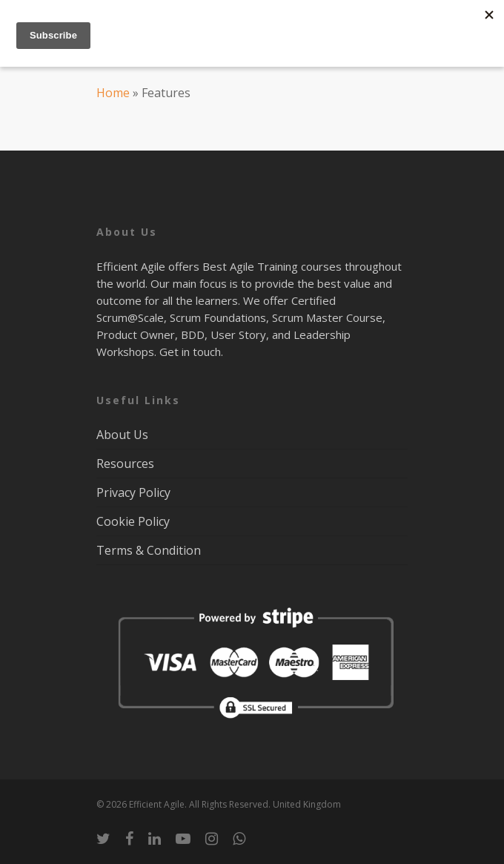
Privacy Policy (133, 492)
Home (113, 93)
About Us (122, 435)
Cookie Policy (133, 521)
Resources (125, 464)
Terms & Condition (149, 550)
